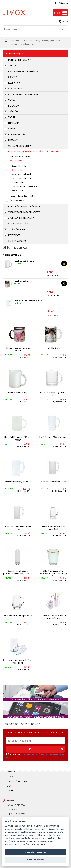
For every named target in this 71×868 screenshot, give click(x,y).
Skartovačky (15, 89)
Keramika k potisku (19, 166)
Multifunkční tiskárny (19, 60)
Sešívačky (13, 112)
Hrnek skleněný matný (24, 261)
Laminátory (14, 83)
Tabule (12, 117)
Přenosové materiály (17, 200)
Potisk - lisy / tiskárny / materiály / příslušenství (42, 41)
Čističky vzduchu (17, 241)
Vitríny (12, 129)
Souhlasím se (35, 756)
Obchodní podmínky (17, 781)
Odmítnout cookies (36, 860)
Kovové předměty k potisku (22, 174)
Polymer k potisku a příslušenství (24, 186)
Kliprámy (13, 140)
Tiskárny (13, 66)
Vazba (12, 100)
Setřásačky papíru (18, 224)
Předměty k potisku (13, 44)
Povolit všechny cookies (36, 852)
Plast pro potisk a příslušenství (23, 178)
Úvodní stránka (13, 40)
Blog (9, 786)
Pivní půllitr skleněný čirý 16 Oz (28, 301)
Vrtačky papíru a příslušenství (24, 212)
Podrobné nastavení (35, 844)
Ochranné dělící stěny (20, 146)
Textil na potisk (17, 182)
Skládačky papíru (17, 229)
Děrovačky (14, 106)
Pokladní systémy (18, 135)
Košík (65, 21)
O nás (10, 777)
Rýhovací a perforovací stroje (24, 207)
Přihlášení (64, 3)
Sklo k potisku (17, 170)
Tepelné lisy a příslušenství (20, 156)
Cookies (11, 791)
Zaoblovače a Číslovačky (21, 218)
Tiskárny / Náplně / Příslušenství (22, 196)
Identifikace (14, 235)
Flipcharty (14, 123)
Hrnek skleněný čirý (23, 281)
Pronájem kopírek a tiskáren (23, 71)
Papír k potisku (17, 191)
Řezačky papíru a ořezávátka (23, 94)
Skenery (12, 77)
